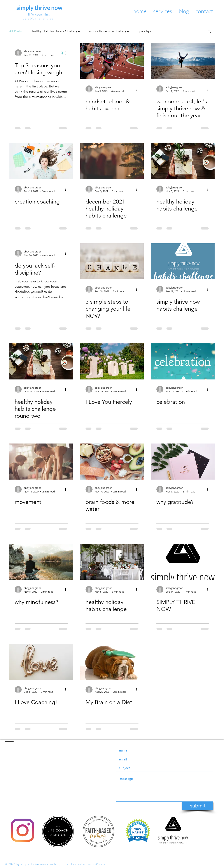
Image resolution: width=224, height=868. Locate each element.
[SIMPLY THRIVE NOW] (183, 562)
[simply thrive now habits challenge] (183, 261)
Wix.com (101, 864)
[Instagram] (23, 830)
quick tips (144, 31)
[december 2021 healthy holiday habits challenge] (112, 161)
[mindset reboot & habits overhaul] (112, 61)
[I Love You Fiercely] (112, 361)
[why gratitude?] (183, 462)
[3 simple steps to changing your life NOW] (112, 261)
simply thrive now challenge (109, 31)
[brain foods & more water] (112, 462)
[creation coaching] (41, 161)
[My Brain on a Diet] (112, 662)
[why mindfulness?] (41, 562)
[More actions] (67, 53)
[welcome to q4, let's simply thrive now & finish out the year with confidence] (183, 61)
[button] (209, 32)
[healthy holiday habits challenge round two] (41, 361)
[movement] (41, 462)
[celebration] (183, 361)
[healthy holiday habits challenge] (183, 161)
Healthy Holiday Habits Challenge (55, 31)
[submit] (198, 806)
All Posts (15, 31)
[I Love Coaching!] (41, 662)
